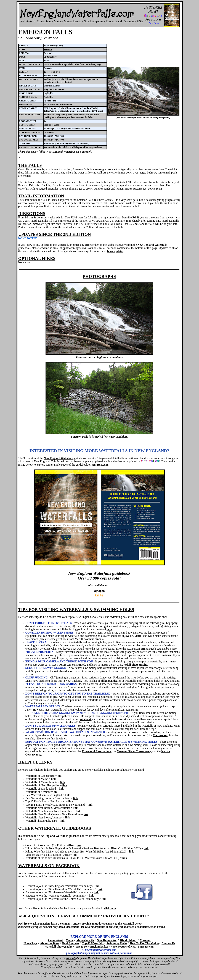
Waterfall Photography (58, 947)
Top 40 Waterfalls (93, 943)
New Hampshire (107, 940)
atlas (95, 108)
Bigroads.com (146, 947)
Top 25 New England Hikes (92, 947)
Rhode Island (128, 940)
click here (110, 908)
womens (89, 639)
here (109, 629)
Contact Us (168, 943)
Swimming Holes (117, 943)
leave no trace (163, 655)
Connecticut (55, 940)
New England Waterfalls (61, 152)
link (60, 776)
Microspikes (160, 735)
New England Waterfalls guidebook (99, 573)
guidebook (97, 147)
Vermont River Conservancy (134, 751)
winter (136, 732)
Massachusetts (85, 940)
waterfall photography (134, 665)
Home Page (30, 943)
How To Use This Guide (144, 943)
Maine (70, 940)
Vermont (48, 49)
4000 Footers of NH (123, 947)
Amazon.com (100, 465)
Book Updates (71, 943)
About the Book (50, 943)
